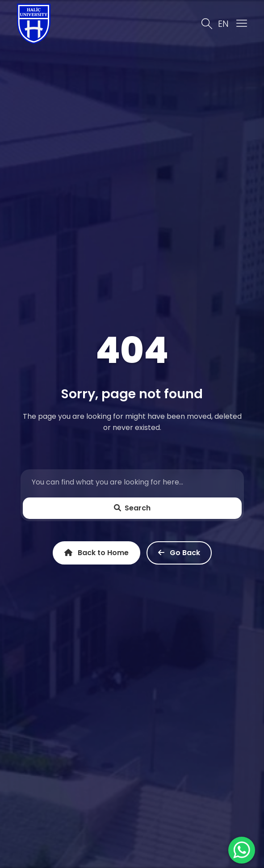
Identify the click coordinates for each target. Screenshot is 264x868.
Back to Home (96, 553)
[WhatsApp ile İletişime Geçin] (242, 850)
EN (223, 24)
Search (132, 508)
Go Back (179, 553)
